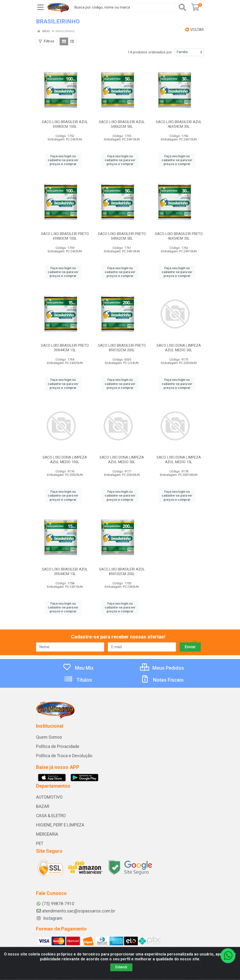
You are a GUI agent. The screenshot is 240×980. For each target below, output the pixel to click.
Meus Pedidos (162, 668)
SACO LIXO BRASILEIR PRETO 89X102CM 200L (122, 348)
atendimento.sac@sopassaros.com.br (76, 911)
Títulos (78, 680)
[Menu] (40, 7)
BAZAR (43, 806)
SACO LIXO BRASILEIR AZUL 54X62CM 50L (122, 124)
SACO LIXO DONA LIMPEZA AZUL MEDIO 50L (122, 460)
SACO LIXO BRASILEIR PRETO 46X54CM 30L (179, 236)
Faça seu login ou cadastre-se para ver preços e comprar (63, 160)
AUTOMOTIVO (49, 797)
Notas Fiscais (162, 680)
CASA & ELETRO (51, 816)
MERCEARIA (47, 834)
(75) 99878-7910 (55, 904)
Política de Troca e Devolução (64, 756)
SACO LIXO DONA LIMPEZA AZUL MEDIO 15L (179, 460)
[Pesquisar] (182, 7)
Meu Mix (78, 668)
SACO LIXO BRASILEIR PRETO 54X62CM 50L (122, 236)
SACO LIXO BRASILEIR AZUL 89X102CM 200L (122, 572)
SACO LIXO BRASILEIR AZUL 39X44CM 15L (65, 572)
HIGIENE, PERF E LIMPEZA (60, 825)
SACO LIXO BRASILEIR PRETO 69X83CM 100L (65, 236)
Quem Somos (49, 737)
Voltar (194, 30)
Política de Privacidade (58, 746)
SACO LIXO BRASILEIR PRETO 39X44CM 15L (65, 348)
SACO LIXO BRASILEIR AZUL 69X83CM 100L (65, 124)
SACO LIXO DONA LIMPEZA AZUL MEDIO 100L (65, 460)
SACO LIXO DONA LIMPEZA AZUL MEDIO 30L (179, 348)
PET (40, 843)
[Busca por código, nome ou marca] (123, 7)
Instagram (49, 918)
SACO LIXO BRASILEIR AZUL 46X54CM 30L (179, 124)
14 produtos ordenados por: (150, 52)
